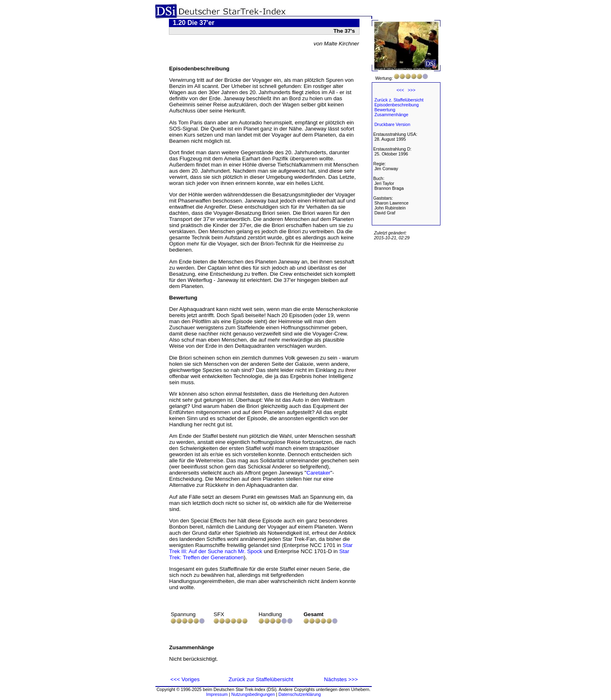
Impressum (217, 694)
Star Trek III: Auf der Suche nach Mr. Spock (261, 548)
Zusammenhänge (391, 115)
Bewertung (385, 110)
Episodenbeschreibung (396, 105)
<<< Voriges (185, 679)
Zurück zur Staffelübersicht (261, 679)
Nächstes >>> (341, 679)
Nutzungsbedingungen (253, 694)
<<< (400, 90)
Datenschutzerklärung (300, 694)
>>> (412, 90)
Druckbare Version (392, 124)
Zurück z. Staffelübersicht (399, 100)
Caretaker (318, 473)
